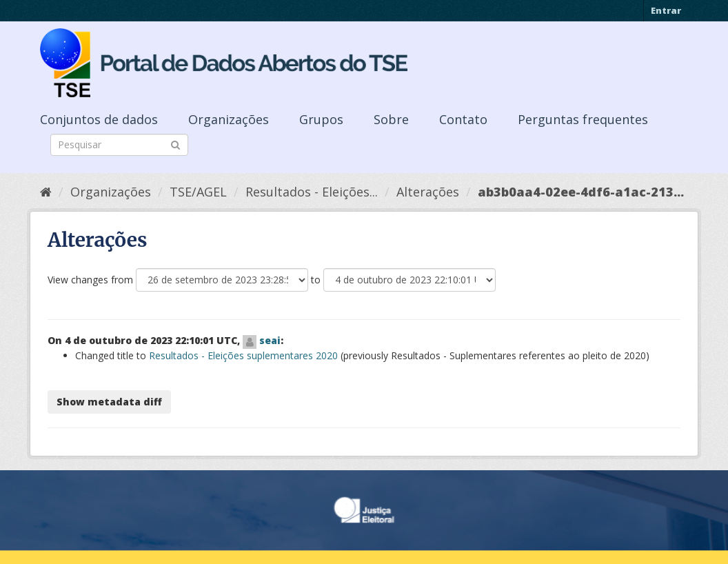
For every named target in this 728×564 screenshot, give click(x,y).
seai (270, 340)
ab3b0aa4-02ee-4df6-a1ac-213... (581, 192)
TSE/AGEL (198, 192)
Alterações (428, 192)
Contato (463, 119)
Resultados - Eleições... (312, 192)
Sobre (391, 119)
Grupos (321, 119)
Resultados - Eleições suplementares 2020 (243, 355)
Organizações (229, 119)
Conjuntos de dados (99, 119)
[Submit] (175, 144)
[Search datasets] (119, 145)
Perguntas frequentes (583, 119)
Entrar (666, 10)
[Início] (46, 192)
